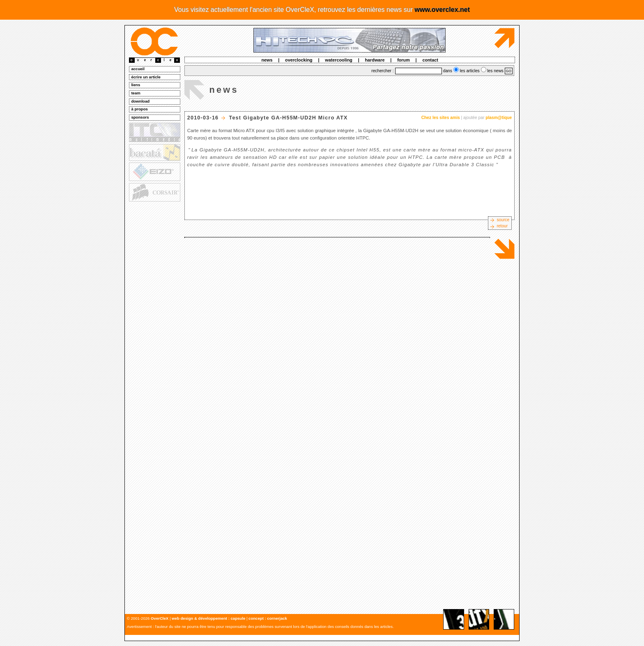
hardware (375, 60)
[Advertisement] (154, 329)
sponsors (140, 117)
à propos (139, 109)
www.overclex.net (442, 10)
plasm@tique (499, 118)
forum (404, 60)
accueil (138, 69)
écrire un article (146, 77)
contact (430, 60)
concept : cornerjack (268, 618)
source (503, 220)
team (136, 93)
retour (502, 226)
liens (136, 85)
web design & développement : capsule (208, 618)
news (267, 60)
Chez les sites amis (441, 118)
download (140, 101)
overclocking (299, 60)
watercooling (339, 60)
